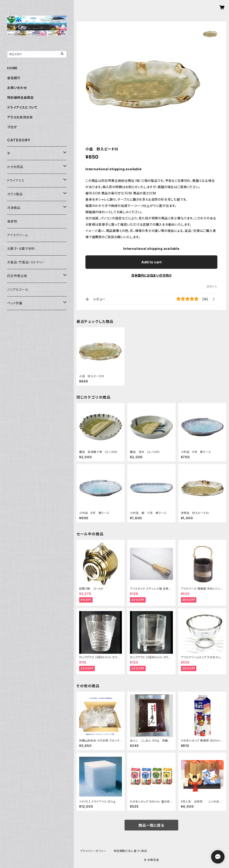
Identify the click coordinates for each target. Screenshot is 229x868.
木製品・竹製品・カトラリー (26, 262)
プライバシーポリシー (93, 851)
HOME (12, 68)
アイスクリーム (18, 235)
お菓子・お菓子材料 (21, 249)
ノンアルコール (18, 289)
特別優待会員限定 (20, 98)
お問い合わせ (17, 88)
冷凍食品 (14, 208)
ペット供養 (15, 303)
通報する (212, 287)
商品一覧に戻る (151, 825)
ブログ (12, 127)
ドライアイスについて (22, 107)
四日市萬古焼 (17, 276)
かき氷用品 (15, 167)
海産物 (12, 221)
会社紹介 (14, 78)
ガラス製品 (15, 194)
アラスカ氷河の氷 (20, 117)
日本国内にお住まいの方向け (151, 275)
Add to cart (152, 262)
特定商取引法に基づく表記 (130, 851)
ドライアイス (16, 180)
